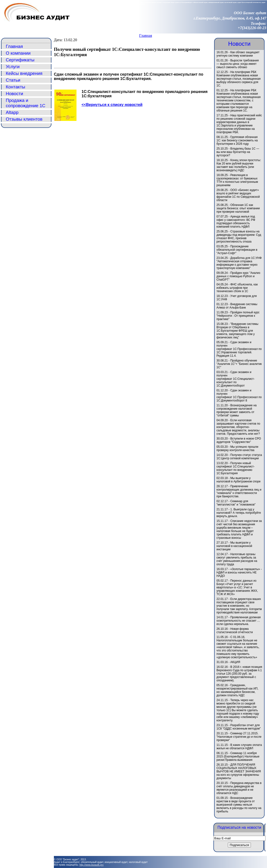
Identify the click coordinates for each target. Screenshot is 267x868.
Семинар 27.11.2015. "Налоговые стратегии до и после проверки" (239, 737)
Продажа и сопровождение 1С (26, 103)
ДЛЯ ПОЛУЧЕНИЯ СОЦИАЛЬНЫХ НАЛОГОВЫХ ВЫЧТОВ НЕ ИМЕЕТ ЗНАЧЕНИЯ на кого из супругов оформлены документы (239, 771)
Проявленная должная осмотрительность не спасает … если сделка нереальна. (239, 621)
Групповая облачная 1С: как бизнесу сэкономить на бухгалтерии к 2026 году (237, 140)
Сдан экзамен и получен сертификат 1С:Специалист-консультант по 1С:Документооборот (236, 379)
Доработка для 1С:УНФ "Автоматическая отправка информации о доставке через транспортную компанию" (239, 263)
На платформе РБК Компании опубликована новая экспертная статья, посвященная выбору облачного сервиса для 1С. (238, 79)
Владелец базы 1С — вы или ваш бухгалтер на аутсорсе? (238, 152)
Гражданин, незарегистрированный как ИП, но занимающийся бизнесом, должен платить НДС (237, 690)
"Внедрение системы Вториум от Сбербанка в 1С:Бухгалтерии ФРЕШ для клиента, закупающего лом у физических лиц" (237, 331)
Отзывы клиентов (24, 119)
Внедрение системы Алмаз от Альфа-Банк (237, 306)
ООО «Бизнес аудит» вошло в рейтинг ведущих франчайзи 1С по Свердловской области (238, 195)
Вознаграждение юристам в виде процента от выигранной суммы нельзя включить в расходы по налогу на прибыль (239, 805)
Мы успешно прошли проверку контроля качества (237, 448)
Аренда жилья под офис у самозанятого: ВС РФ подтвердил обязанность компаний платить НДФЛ (236, 222)
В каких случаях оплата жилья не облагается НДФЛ (239, 747)
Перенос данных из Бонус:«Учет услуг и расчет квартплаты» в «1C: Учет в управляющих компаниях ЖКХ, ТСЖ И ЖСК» (237, 587)
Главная (146, 36)
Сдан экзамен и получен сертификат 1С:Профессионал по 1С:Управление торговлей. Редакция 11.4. (239, 349)
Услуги (13, 67)
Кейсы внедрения (24, 73)
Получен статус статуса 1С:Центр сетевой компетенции (239, 457)
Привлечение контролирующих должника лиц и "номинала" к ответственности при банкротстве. (239, 491)
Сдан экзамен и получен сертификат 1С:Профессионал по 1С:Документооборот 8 (239, 395)
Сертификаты (20, 60)
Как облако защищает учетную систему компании (238, 54)
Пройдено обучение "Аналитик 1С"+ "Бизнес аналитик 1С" (239, 364)
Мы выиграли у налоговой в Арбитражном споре (238, 480)
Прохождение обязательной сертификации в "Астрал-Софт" (237, 250)
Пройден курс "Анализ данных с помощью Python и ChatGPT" (238, 276)
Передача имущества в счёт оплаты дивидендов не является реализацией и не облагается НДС (239, 788)
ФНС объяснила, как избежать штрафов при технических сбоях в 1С (237, 288)
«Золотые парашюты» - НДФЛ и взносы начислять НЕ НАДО (239, 572)
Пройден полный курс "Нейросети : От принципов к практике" (238, 316)
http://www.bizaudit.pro (92, 865)
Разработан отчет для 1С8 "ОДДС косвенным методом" (239, 727)
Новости (14, 94)
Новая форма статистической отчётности (235, 631)
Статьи (13, 80)
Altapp (12, 112)
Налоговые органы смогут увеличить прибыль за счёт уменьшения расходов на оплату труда (237, 559)
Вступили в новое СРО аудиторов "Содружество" (239, 440)
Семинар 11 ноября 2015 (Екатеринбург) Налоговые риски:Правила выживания (238, 756)
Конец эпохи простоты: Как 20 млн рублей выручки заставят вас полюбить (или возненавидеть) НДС (239, 165)
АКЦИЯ (235, 662)
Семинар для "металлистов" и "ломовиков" (236, 503)
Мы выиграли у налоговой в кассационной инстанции (234, 546)
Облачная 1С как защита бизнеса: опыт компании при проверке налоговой (238, 208)
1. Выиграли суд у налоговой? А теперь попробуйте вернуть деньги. (239, 513)
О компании (18, 53)
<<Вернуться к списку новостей (112, 105)
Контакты (16, 87)
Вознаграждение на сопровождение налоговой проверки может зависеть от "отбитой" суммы (237, 410)
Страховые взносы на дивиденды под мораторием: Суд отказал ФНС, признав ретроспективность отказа (239, 237)
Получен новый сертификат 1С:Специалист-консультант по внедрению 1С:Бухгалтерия (236, 468)
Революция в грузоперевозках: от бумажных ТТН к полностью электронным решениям (237, 180)
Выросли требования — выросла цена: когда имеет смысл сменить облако (238, 64)
